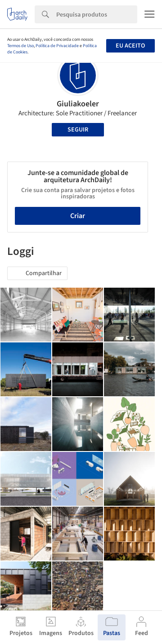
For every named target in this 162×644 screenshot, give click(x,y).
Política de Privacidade (57, 46)
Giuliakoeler (78, 104)
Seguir (78, 130)
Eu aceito (130, 46)
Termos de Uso (20, 46)
